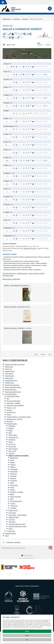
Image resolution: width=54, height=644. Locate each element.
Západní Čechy (10, 533)
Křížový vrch (11, 408)
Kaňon (11, 442)
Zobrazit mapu (27, 54)
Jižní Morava (10, 376)
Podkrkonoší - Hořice (14, 419)
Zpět (36, 354)
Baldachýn (7, 173)
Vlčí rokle (12, 522)
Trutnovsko (11, 531)
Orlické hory (11, 412)
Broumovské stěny (14, 401)
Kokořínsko (9, 378)
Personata (7, 79)
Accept (27, 631)
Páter (6, 189)
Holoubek (7, 95)
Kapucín (7, 181)
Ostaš (9, 415)
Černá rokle (13, 435)
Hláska (6, 64)
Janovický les (13, 437)
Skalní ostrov (13, 510)
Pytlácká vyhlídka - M (9, 126)
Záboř (11, 529)
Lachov (9, 410)
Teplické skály (25, 19)
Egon (6, 71)
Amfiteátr (12, 426)
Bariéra (11, 428)
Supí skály (12, 513)
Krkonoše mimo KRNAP (15, 405)
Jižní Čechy (9, 374)
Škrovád (10, 421)
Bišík (10, 433)
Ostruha (11, 453)
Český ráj (8, 369)
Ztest (7, 536)
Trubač (7, 134)
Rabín (6, 165)
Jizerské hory (10, 371)
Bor (8, 399)
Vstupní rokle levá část (17, 524)
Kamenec (12, 440)
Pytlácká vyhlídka (17, 492)
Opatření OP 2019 (30, 248)
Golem (6, 157)
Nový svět (12, 451)
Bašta (11, 431)
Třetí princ (7, 204)
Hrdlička (6, 118)
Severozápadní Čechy (13, 392)
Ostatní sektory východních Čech (19, 417)
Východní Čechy (17, 19)
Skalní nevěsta (8, 228)
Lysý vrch (12, 444)
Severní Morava (11, 390)
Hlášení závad (22, 273)
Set (27, 640)
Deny (27, 635)
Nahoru (43, 354)
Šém (6, 220)
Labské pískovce (11, 380)
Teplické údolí (14, 517)
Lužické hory (10, 383)
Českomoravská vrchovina (15, 364)
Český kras (9, 367)
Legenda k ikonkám (12, 542)
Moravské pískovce (12, 385)
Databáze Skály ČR (7, 19)
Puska (6, 142)
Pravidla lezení (8, 276)
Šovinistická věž (9, 236)
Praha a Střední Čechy (13, 387)
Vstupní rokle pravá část (17, 526)
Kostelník (7, 197)
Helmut (6, 87)
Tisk (50, 354)
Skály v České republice (15, 360)
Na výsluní (12, 447)
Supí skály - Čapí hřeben (17, 515)
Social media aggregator (27, 558)
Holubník (6, 111)
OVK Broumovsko (9, 273)
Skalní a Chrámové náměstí (18, 456)
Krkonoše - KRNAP (14, 403)
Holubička (7, 103)
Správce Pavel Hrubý (36, 273)
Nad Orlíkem (13, 449)
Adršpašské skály (13, 396)
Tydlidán (7, 212)
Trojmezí (12, 520)
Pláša (6, 150)
